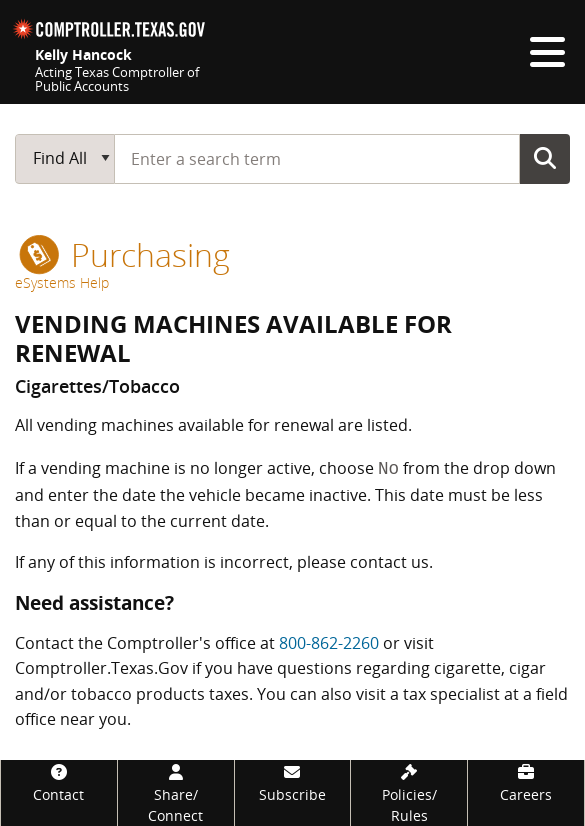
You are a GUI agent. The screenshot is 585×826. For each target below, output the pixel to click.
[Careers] (526, 782)
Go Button (545, 158)
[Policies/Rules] (409, 793)
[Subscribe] (293, 782)
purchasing (124, 254)
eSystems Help (62, 282)
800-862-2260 (329, 643)
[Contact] (59, 782)
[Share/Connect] (176, 793)
